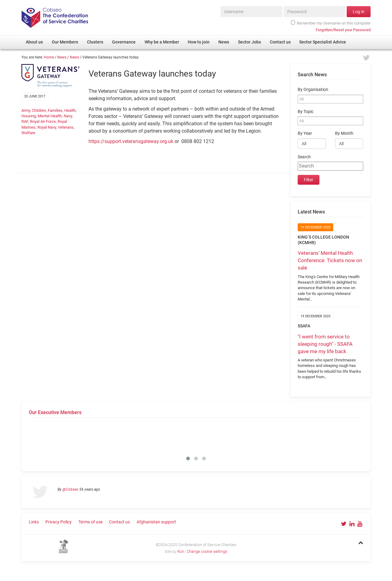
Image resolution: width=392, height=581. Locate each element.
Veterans (66, 127)
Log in (359, 12)
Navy (68, 116)
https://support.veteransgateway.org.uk (131, 141)
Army (26, 110)
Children (39, 110)
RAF (25, 121)
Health (70, 110)
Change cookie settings (207, 551)
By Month (344, 133)
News (62, 57)
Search (304, 157)
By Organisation (313, 90)
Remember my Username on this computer (331, 23)
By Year (305, 133)
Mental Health (50, 116)
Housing (29, 116)
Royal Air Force (43, 121)
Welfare (28, 133)
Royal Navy (47, 127)
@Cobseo (70, 489)
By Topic (306, 112)
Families (55, 110)
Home (49, 57)
